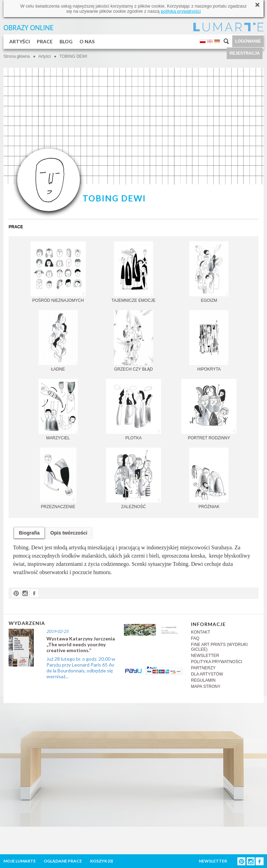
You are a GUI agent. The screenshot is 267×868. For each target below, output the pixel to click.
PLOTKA (133, 410)
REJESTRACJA (245, 53)
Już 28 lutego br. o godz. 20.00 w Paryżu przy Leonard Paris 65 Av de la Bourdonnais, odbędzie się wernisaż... (81, 668)
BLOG (66, 41)
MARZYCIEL (58, 410)
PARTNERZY (203, 668)
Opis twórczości (69, 533)
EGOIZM (209, 272)
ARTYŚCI (20, 41)
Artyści (45, 56)
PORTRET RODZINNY (209, 410)
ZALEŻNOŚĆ (133, 478)
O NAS (87, 41)
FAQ (195, 638)
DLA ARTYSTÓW (207, 674)
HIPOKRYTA (209, 341)
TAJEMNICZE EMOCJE (133, 272)
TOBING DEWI (73, 56)
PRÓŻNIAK (209, 478)
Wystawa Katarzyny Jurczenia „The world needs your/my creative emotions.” (81, 644)
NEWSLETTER (205, 656)
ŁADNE (58, 341)
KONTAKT (201, 632)
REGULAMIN (203, 680)
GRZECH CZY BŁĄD (133, 341)
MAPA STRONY (206, 686)
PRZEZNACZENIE (58, 478)
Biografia (29, 533)
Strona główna (17, 56)
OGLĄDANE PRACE (63, 861)
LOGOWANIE (248, 41)
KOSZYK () (102, 861)
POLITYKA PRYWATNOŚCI (217, 662)
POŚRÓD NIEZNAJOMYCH (58, 272)
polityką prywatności (181, 11)
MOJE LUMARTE (20, 861)
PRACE (45, 41)
